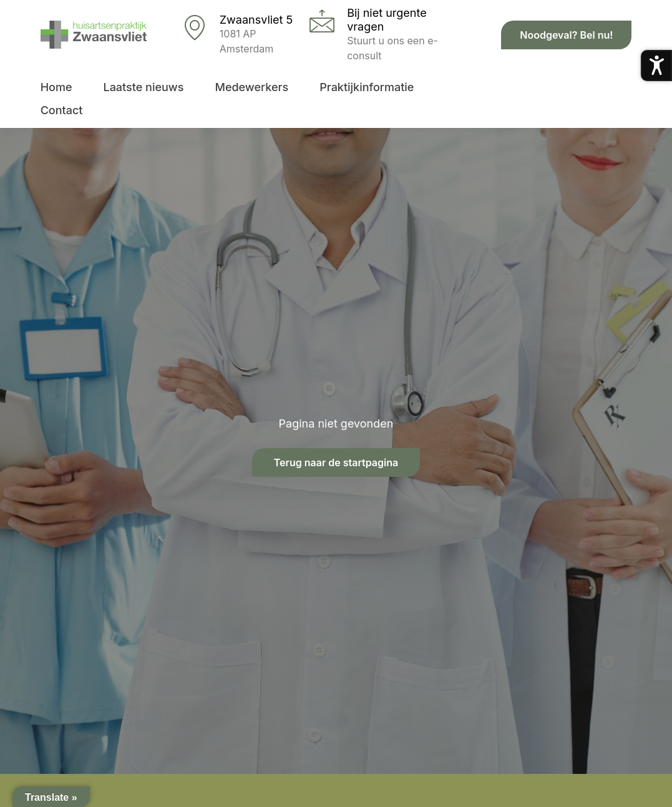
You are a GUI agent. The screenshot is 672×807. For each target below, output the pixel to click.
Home (56, 87)
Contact (62, 110)
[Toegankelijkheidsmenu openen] (656, 66)
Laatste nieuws (143, 87)
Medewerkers (251, 87)
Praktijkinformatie (367, 87)
